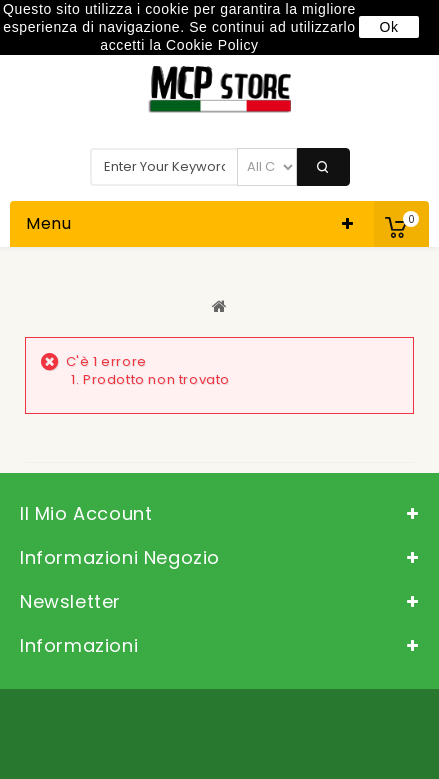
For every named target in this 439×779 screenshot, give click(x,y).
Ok (388, 27)
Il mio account (86, 513)
